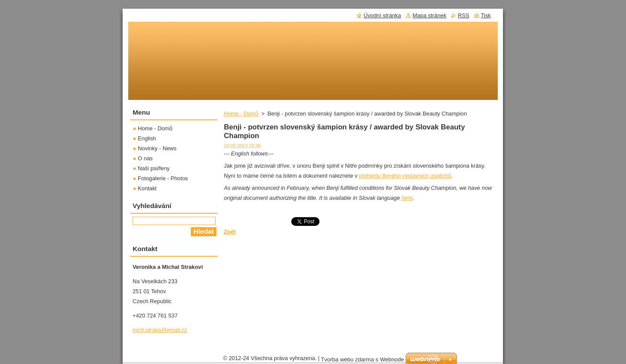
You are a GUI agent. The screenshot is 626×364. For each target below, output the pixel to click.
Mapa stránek (430, 15)
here (407, 198)
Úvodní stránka (382, 15)
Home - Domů (241, 114)
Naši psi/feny (154, 168)
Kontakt (147, 188)
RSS (463, 15)
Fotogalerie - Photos (163, 178)
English (147, 138)
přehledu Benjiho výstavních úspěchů (405, 176)
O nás (145, 158)
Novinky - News (157, 148)
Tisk (486, 15)
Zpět (230, 232)
